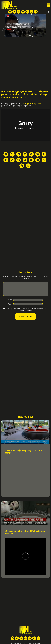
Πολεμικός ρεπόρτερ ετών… (34, 104)
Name (10, 303)
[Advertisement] (22, 60)
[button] (48, 5)
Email (10, 307)
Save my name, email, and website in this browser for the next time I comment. (27, 312)
